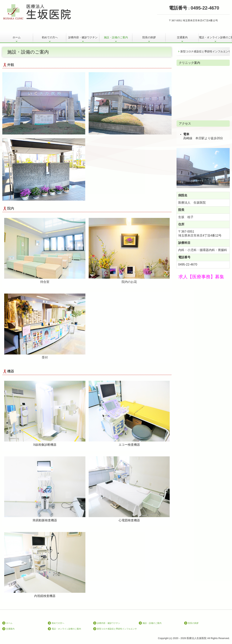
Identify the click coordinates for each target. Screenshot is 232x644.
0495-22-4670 (188, 264)
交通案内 (182, 37)
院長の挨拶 (149, 37)
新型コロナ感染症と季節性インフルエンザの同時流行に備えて (205, 51)
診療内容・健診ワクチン (83, 37)
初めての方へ (50, 37)
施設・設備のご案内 (116, 37)
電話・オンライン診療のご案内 (215, 37)
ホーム (17, 37)
